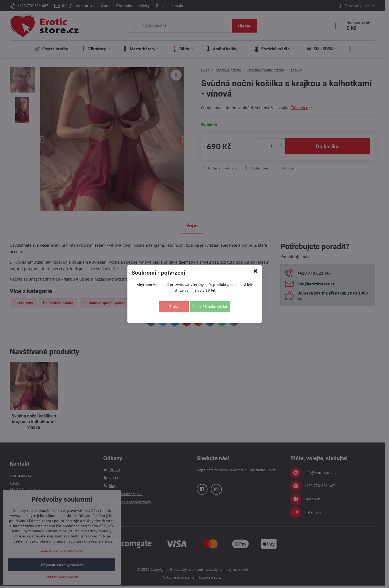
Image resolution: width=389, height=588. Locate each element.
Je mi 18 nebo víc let (210, 307)
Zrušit (174, 307)
